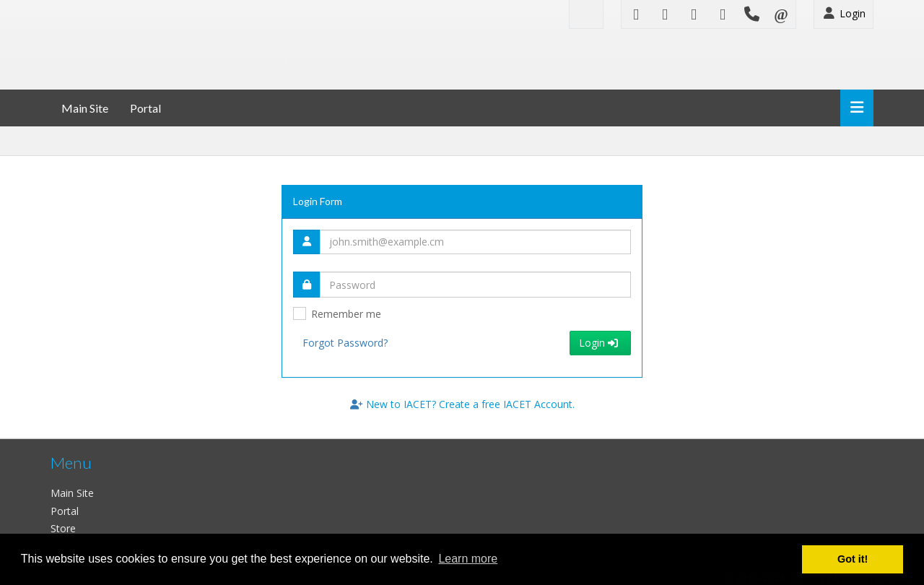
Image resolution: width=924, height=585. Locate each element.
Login (844, 13)
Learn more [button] (468, 559)
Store (63, 528)
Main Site (85, 108)
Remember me (346, 314)
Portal (145, 108)
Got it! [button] (853, 559)
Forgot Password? (345, 343)
